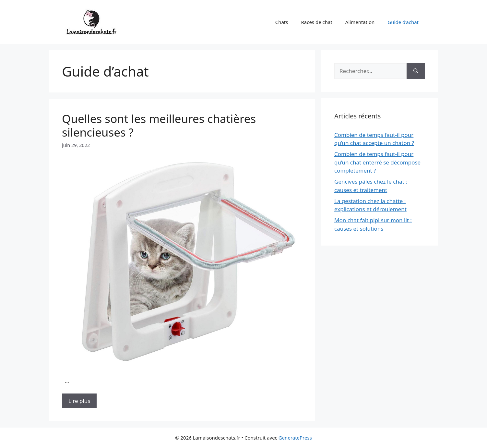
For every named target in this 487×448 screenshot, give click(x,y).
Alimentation (360, 22)
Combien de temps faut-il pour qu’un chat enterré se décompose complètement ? (377, 162)
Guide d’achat (403, 22)
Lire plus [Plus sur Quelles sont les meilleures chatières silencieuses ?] (79, 401)
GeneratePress (295, 438)
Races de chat (316, 22)
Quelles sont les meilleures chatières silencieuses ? (159, 125)
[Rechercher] (416, 71)
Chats (282, 22)
